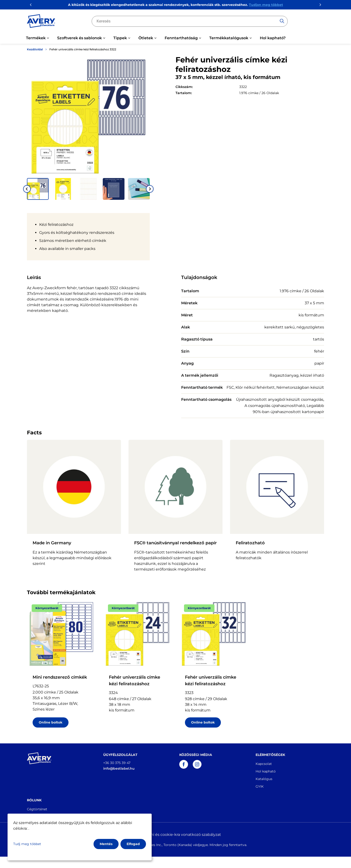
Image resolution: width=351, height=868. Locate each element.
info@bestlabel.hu (119, 768)
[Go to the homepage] (41, 22)
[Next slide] (150, 189)
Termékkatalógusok (229, 38)
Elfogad (133, 844)
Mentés (106, 844)
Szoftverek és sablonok (79, 38)
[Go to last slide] (27, 189)
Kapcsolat (264, 764)
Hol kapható (266, 771)
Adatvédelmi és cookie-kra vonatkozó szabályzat (175, 835)
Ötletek (146, 38)
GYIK (260, 786)
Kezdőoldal (35, 49)
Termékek (36, 38)
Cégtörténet (37, 809)
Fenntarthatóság (181, 38)
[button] (38, 189)
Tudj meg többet (27, 844)
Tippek (120, 38)
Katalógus (264, 779)
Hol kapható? (273, 38)
